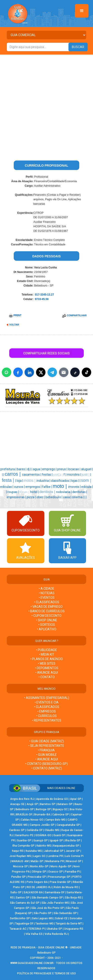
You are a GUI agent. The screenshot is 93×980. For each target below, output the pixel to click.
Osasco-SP (56, 872)
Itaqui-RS (18, 851)
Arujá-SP (32, 804)
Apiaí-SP (76, 799)
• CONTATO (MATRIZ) (47, 768)
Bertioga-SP (43, 809)
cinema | (78, 497)
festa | (9, 480)
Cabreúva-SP (61, 815)
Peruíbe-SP (18, 877)
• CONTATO (47, 677)
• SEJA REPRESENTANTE (47, 746)
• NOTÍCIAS (47, 593)
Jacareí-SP (73, 851)
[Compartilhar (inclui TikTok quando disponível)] (86, 372)
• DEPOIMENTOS (47, 668)
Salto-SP (16, 892)
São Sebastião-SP (65, 913)
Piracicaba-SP (37, 877)
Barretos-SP (48, 804)
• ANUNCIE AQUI (47, 673)
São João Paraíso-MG (55, 903)
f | (65, 475)
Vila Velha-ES (34, 934)
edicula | (87, 487)
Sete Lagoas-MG (42, 918)
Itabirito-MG (44, 846)
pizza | (32, 497)
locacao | (75, 469)
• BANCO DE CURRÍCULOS (46, 611)
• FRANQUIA (47, 750)
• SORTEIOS (47, 625)
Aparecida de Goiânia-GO (52, 799)
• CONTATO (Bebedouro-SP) (46, 764)
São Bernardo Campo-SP (47, 898)
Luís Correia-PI (74, 856)
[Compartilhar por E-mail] (64, 372)
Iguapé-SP (56, 840)
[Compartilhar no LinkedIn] (29, 372)
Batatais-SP (65, 804)
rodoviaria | (64, 492)
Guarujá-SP (41, 840)
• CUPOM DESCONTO (46, 616)
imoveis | (75, 487)
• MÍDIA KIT (47, 654)
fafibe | (47, 487)
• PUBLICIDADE (46, 650)
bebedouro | (54, 497)
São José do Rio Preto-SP (48, 908)
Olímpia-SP (39, 872)
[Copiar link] (75, 372)
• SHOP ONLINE (47, 620)
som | (86, 480)
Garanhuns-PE (24, 835)
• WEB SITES (47, 663)
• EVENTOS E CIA (47, 702)
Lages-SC (39, 856)
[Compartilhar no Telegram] (52, 372)
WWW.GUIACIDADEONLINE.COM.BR (32, 963)
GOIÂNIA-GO (43, 835)
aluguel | (87, 469)
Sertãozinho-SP (20, 918)
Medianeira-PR (55, 861)
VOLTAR (14, 325)
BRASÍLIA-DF (24, 815)
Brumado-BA (42, 815)
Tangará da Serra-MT (69, 924)
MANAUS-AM (20, 861)
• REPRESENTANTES (47, 720)
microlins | (74, 475)
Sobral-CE (61, 918)
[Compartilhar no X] (41, 372)
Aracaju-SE (17, 804)
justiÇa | (58, 475)
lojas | (75, 481)
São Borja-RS (73, 898)
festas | (48, 475)
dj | (29, 469)
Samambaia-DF (55, 892)
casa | (67, 497)
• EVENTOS (47, 598)
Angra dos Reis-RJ (22, 799)
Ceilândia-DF (35, 830)
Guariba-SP (24, 840)
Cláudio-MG (52, 830)
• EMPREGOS (47, 711)
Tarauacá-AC (18, 929)
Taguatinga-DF (24, 924)
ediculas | (7, 487)
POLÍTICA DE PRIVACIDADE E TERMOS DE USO (46, 973)
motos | (30, 481)
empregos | (34, 487)
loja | (20, 481)
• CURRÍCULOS (46, 716)
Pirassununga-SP (59, 877)
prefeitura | (9, 469)
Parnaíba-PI (72, 872)
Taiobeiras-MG (44, 924)
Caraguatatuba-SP (68, 825)
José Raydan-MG (20, 856)
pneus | (63, 469)
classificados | (61, 481)
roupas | (13, 492)
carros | (13, 474)
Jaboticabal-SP (54, 851)
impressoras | (17, 497)
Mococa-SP (20, 866)
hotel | (35, 492)
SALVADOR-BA (33, 892)
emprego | (50, 469)
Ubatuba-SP (54, 929)
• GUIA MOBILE (46, 755)
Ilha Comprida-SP (23, 846)
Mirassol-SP (74, 861)
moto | (60, 486)
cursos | (20, 487)
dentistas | (80, 492)
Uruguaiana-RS (74, 929)
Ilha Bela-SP (73, 840)
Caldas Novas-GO (32, 820)
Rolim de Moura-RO (66, 887)
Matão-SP (37, 861)
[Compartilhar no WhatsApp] (7, 372)
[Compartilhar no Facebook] (18, 372)
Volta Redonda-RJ (56, 934)
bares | (22, 469)
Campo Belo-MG (55, 820)
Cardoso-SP (17, 830)
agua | (37, 469)
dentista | (48, 492)
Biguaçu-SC (60, 809)
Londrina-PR (55, 856)
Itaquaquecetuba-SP (66, 846)
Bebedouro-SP (25, 809)
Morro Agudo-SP (61, 866)
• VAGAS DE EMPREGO (47, 607)
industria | (44, 481)
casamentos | (32, 475)
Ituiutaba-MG (34, 851)
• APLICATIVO (47, 629)
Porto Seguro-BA (37, 882)
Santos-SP (23, 898)
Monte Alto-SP (39, 866)
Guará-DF (59, 835)
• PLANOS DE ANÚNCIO (47, 659)
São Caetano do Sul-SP (25, 903)
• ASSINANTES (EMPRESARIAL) (47, 698)
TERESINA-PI (37, 929)
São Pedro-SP (43, 913)
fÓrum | (25, 492)
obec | (41, 497)
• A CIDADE (46, 589)
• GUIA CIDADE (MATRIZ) (47, 741)
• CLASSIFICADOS (47, 602)
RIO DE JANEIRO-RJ (39, 887)
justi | (86, 475)
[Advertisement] (46, 104)
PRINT (18, 315)
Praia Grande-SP (60, 882)
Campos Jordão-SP (42, 825)
